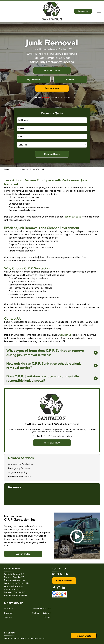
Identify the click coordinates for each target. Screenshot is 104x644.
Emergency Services (19, 468)
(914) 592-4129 (60, 574)
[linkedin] (64, 588)
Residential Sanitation (19, 476)
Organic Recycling (18, 472)
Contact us (65, 335)
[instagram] (59, 588)
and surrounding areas (16, 595)
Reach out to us (73, 217)
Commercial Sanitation (20, 464)
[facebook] (54, 588)
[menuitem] (8, 638)
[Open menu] (99, 11)
